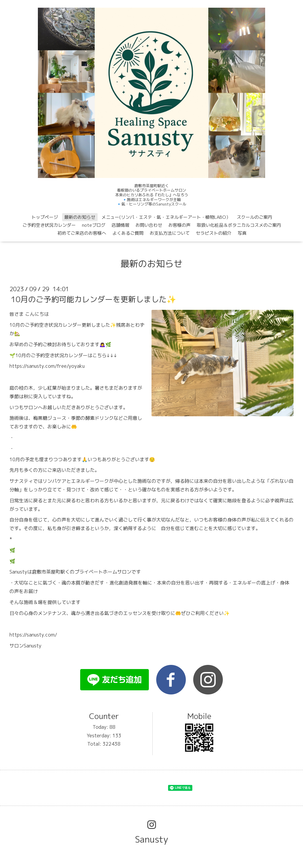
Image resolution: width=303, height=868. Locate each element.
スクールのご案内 (254, 217)
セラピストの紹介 (214, 233)
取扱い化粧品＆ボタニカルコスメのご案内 (239, 225)
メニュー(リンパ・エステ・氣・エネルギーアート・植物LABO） (166, 217)
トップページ (45, 217)
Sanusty (152, 839)
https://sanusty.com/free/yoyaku (47, 366)
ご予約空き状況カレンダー (49, 225)
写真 (242, 233)
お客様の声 (179, 225)
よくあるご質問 (128, 233)
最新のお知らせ (80, 217)
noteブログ (94, 225)
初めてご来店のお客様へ (82, 233)
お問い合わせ (149, 225)
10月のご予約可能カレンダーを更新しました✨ (94, 299)
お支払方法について (170, 233)
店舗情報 (120, 225)
